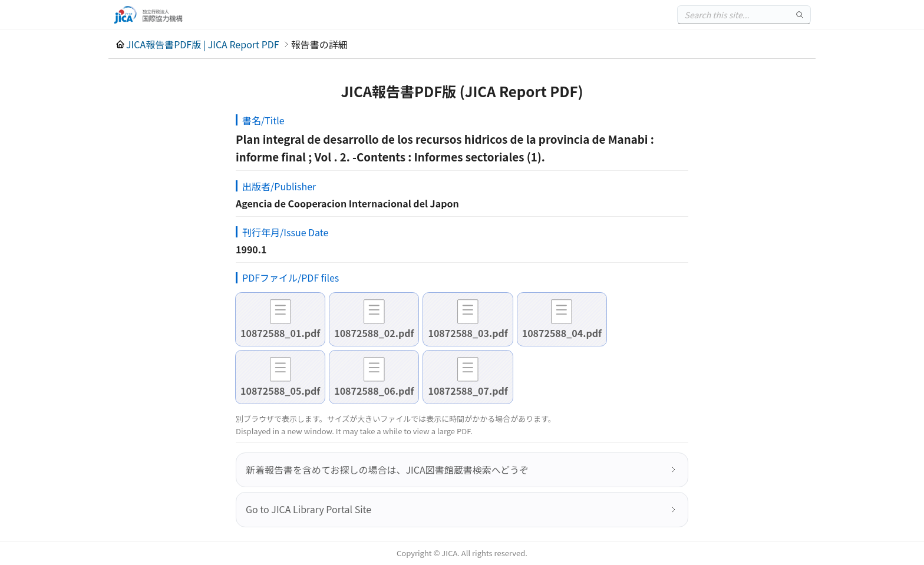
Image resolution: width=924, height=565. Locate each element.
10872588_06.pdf (374, 391)
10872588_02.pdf (374, 333)
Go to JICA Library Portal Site (308, 509)
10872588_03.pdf (468, 333)
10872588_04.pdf (562, 333)
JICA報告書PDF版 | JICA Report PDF (203, 44)
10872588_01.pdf (280, 333)
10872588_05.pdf (280, 391)
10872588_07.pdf (468, 391)
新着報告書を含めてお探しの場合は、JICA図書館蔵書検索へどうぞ (387, 470)
